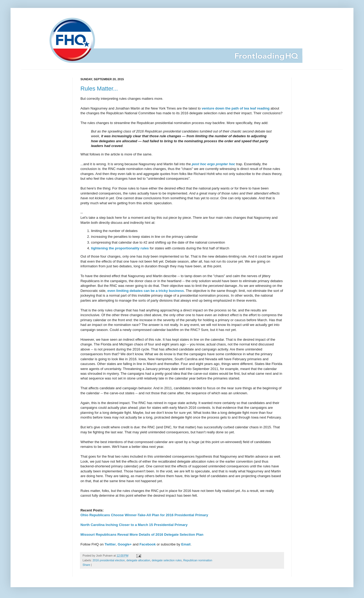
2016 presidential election (109, 560)
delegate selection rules (167, 560)
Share (86, 565)
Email (186, 544)
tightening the (102, 248)
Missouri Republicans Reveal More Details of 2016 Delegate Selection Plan (142, 535)
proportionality (127, 248)
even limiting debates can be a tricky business (146, 291)
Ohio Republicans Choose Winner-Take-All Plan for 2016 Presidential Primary (144, 515)
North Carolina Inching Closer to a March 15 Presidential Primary (134, 525)
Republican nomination (198, 560)
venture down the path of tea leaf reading (236, 108)
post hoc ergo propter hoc (213, 164)
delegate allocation (138, 560)
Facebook (148, 544)
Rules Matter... (99, 89)
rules (145, 248)
